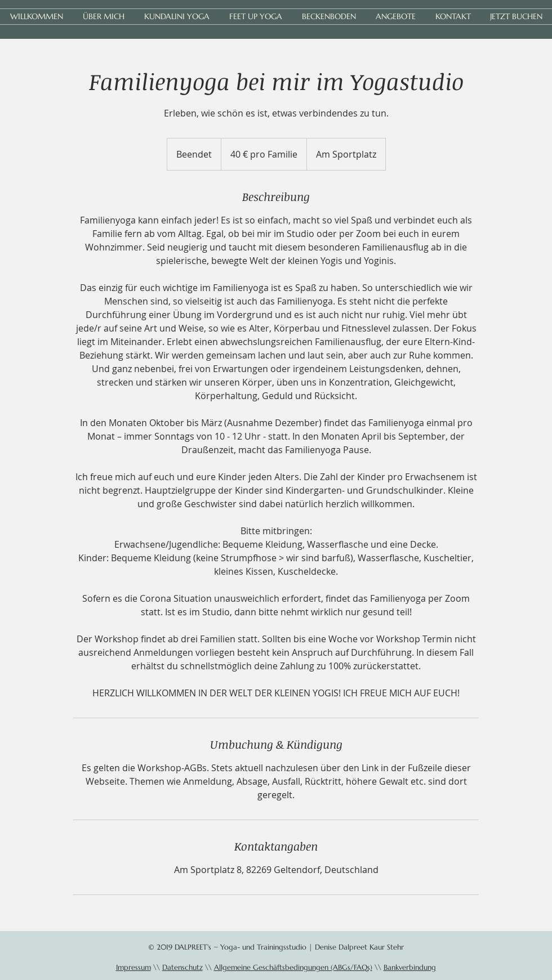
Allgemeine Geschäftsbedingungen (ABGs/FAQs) (293, 967)
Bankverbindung (410, 967)
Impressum (133, 967)
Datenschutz (182, 967)
